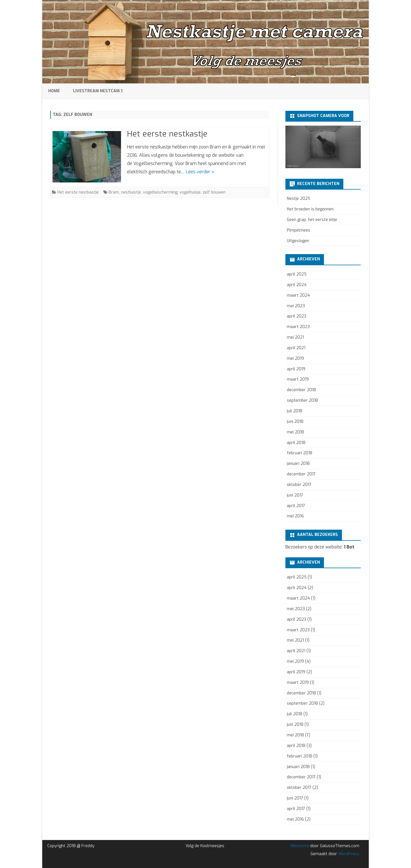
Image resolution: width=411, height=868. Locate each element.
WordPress (348, 854)
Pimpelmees (299, 230)
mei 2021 (295, 337)
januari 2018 (298, 464)
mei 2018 (295, 432)
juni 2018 (295, 422)
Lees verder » (200, 172)
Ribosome (300, 846)
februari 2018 (300, 453)
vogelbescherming (160, 192)
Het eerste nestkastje (167, 134)
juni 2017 (295, 495)
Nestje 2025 (299, 199)
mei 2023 (296, 306)
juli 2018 (295, 411)
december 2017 (301, 474)
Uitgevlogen (298, 241)
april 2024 (297, 285)
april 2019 (296, 369)
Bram (114, 192)
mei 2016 (295, 516)
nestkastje (131, 192)
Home (54, 91)
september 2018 (302, 400)
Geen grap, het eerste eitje (312, 220)
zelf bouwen (214, 192)
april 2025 (297, 274)
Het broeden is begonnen (310, 209)
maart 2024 (298, 295)
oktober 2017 (299, 485)
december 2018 (301, 390)
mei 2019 (295, 358)
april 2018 (296, 443)
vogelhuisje (190, 192)
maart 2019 (298, 379)
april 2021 (296, 348)
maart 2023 (298, 327)
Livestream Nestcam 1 (98, 91)
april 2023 (297, 316)
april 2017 (296, 506)
